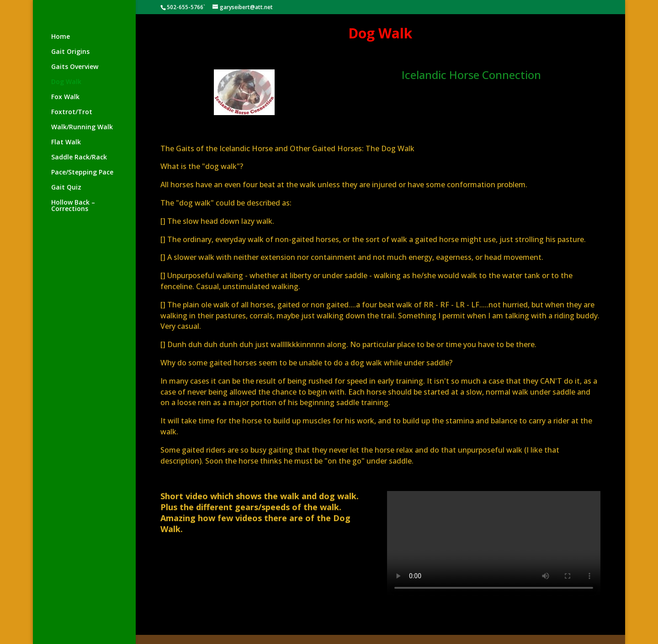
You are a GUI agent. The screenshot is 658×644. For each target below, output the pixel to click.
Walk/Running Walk (82, 127)
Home (61, 37)
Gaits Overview (75, 67)
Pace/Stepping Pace (82, 173)
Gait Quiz (66, 188)
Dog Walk (66, 82)
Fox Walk (65, 97)
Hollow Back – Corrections (73, 206)
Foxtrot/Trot (72, 112)
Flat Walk (66, 143)
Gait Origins (70, 52)
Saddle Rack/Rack (79, 158)
